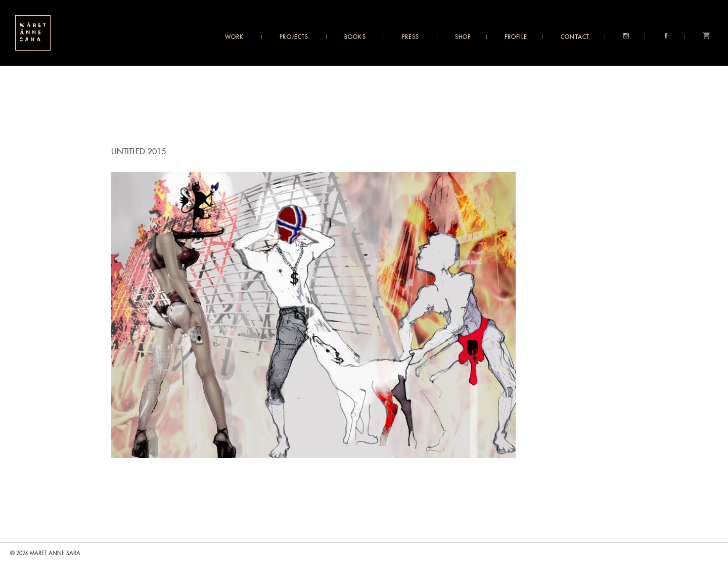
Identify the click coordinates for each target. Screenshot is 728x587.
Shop (463, 37)
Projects (294, 37)
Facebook (666, 36)
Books (355, 37)
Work (234, 37)
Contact (575, 37)
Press (411, 37)
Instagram (626, 36)
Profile (516, 37)
